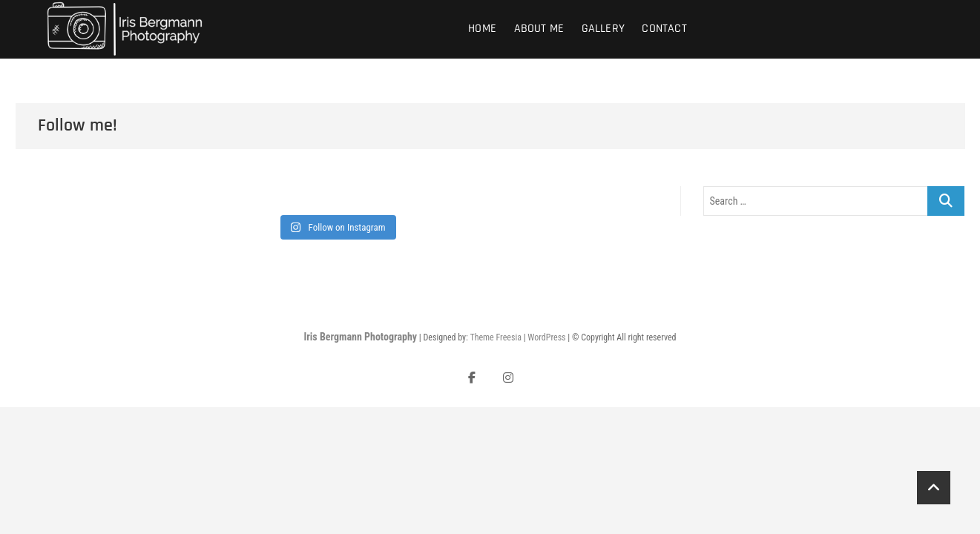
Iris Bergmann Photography (360, 337)
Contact (664, 29)
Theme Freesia (495, 337)
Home (482, 29)
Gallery (603, 29)
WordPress (546, 337)
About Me (539, 29)
